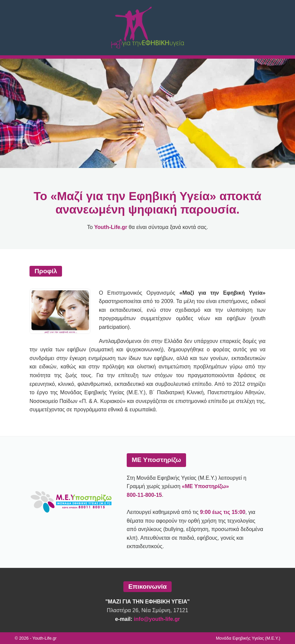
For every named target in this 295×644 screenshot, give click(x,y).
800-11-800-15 (144, 495)
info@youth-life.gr (157, 619)
